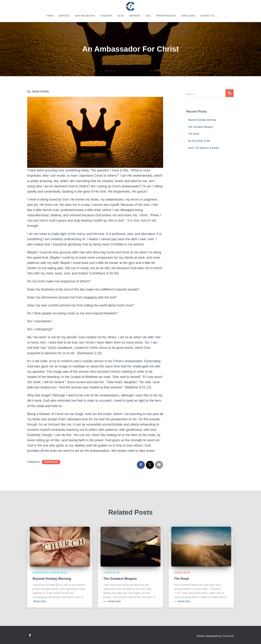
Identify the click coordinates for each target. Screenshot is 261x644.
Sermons (135, 16)
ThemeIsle (228, 636)
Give (148, 16)
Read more (40, 601)
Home (50, 16)
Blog (121, 16)
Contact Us (207, 16)
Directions (188, 16)
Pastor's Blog (58, 573)
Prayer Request (166, 16)
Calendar (106, 16)
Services (64, 16)
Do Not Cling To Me (199, 141)
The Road (194, 134)
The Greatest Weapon (201, 127)
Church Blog (51, 462)
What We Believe (85, 16)
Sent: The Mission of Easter (204, 148)
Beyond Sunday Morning (202, 120)
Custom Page (30, 635)
